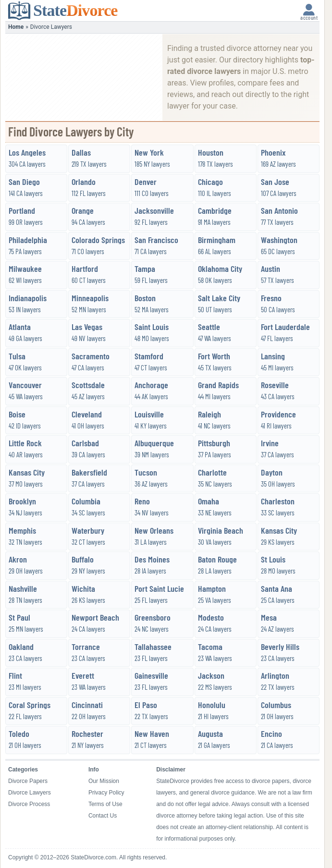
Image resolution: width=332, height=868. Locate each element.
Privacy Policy (106, 793)
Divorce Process (29, 804)
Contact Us (103, 816)
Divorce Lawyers (30, 793)
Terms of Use (105, 804)
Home (16, 27)
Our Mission (104, 781)
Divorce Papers (28, 781)
